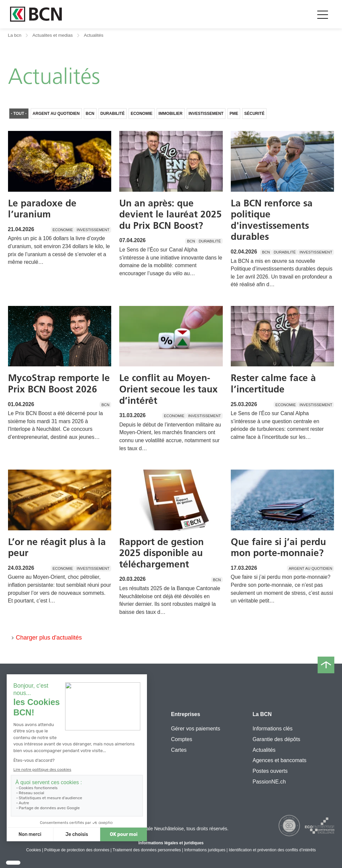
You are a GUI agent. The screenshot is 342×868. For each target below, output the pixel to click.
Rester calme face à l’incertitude (273, 383)
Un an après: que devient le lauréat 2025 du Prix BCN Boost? (170, 214)
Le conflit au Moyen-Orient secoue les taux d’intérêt (168, 389)
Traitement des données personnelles (147, 850)
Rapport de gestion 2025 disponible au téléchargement (161, 553)
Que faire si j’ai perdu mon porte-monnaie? (278, 547)
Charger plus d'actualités (49, 638)
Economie (141, 114)
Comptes (182, 739)
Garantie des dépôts (276, 739)
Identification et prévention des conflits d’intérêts (272, 850)
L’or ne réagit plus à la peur (57, 547)
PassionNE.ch (269, 782)
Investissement (206, 114)
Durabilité (113, 114)
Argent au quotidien (56, 114)
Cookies (33, 850)
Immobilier (171, 114)
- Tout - (19, 114)
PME (234, 114)
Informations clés (273, 729)
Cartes (179, 750)
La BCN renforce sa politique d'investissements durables (272, 220)
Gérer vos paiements (196, 729)
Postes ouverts (270, 771)
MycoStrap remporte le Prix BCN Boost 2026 (59, 383)
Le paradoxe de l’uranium (42, 209)
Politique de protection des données (77, 850)
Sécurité (254, 114)
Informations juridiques (205, 850)
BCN (90, 114)
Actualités (264, 750)
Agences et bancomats (279, 760)
